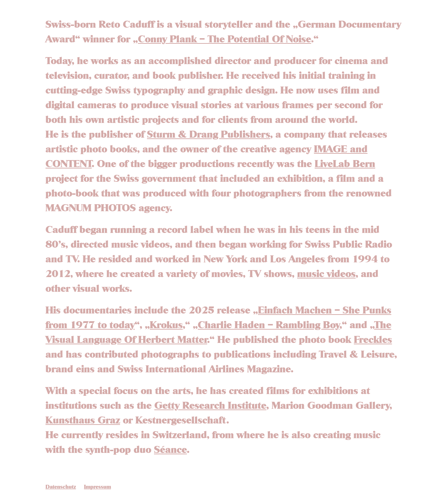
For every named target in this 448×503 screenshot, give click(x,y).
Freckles (373, 340)
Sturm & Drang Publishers (209, 135)
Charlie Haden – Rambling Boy (269, 325)
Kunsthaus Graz (83, 421)
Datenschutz (61, 487)
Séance (170, 450)
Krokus (166, 325)
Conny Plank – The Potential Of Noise (225, 40)
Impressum (97, 487)
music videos (326, 274)
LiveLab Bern (345, 164)
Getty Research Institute (210, 406)
